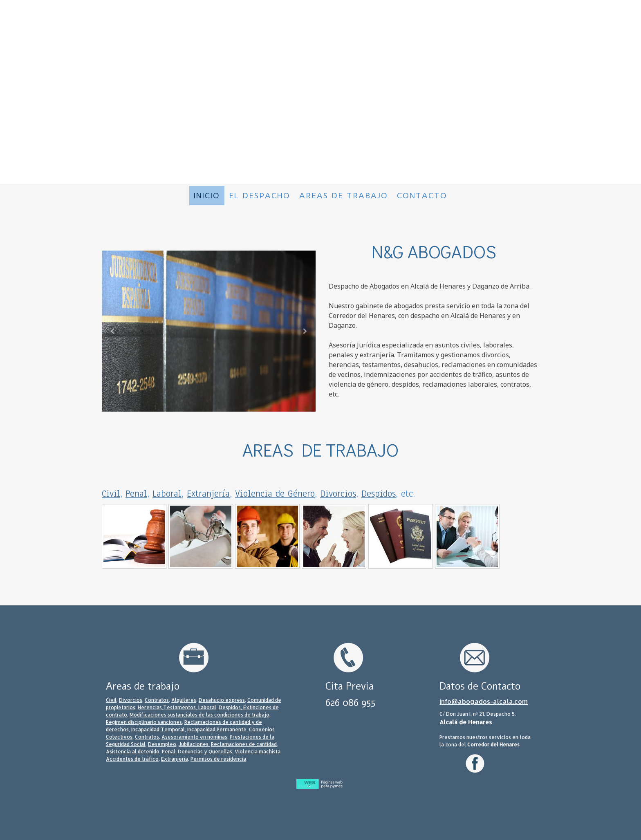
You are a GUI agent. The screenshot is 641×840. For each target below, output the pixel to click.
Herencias (150, 707)
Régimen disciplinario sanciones (144, 722)
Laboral (167, 494)
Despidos (379, 494)
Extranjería (208, 494)
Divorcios (338, 494)
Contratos (157, 700)
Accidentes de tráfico (132, 759)
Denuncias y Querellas (205, 752)
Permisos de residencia (218, 759)
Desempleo (162, 744)
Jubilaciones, (194, 744)
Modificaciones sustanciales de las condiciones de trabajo (199, 715)
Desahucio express (222, 700)
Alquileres (184, 700)
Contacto (422, 196)
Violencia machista (258, 752)
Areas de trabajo (344, 196)
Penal (136, 494)
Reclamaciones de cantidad (244, 744)
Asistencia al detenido (133, 752)
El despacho (260, 196)
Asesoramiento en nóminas (194, 737)
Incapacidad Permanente (217, 729)
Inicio (207, 196)
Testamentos (179, 707)
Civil (111, 494)
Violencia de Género (275, 494)
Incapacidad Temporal (158, 729)
